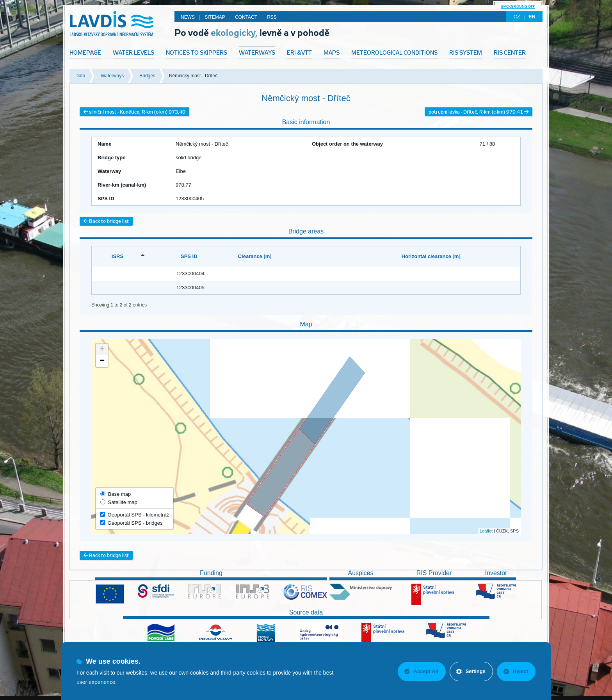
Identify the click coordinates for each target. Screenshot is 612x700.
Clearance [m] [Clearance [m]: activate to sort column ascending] (255, 256)
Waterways (112, 76)
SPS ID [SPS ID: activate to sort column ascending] (189, 256)
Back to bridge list (106, 221)
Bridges (147, 76)
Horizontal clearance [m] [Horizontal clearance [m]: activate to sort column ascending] (431, 256)
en (532, 17)
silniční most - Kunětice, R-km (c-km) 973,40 (134, 112)
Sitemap (215, 17)
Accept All (421, 671)
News (188, 17)
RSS (272, 17)
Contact (246, 17)
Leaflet (486, 531)
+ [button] (102, 349)
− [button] (102, 361)
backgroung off (518, 6)
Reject (516, 671)
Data (80, 76)
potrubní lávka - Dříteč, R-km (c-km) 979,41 (479, 112)
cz (517, 17)
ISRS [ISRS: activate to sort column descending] (117, 256)
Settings (471, 671)
